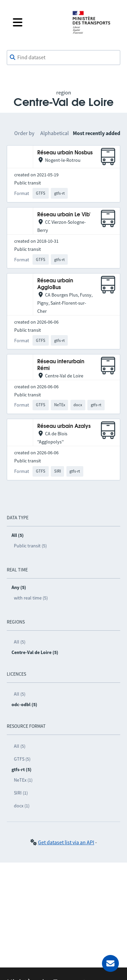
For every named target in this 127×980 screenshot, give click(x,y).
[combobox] (63, 58)
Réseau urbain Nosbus (65, 153)
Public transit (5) (30, 546)
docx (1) (22, 806)
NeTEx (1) (23, 780)
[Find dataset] (63, 58)
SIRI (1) (21, 793)
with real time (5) (31, 598)
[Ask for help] (110, 963)
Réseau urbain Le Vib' (64, 215)
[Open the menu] (37, 22)
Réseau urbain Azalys (64, 426)
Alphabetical (55, 133)
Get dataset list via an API (66, 842)
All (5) (20, 642)
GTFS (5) (22, 759)
